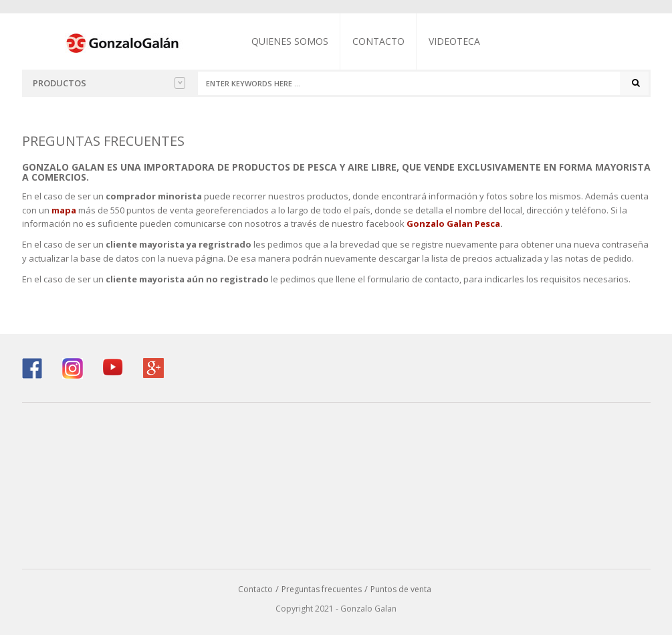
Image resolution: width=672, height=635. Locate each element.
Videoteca (454, 41)
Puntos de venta (401, 589)
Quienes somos (290, 41)
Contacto (378, 41)
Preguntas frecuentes (322, 589)
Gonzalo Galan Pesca (453, 223)
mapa (64, 210)
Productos (109, 83)
